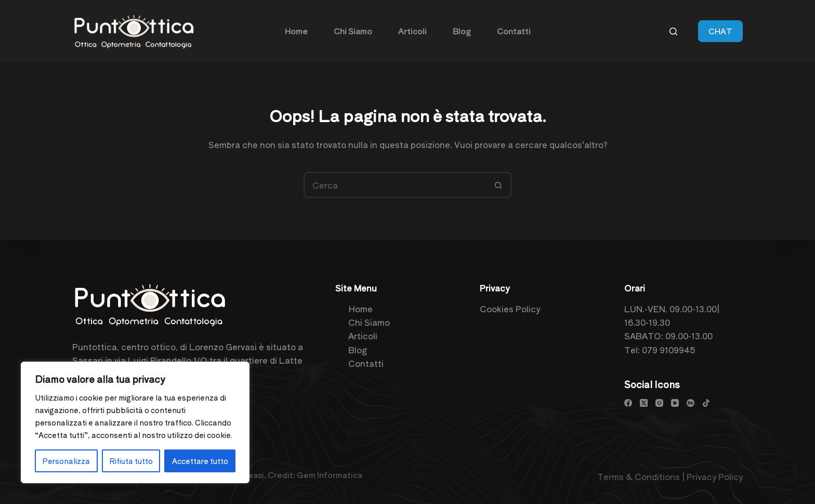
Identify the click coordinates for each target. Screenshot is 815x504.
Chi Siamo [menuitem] (353, 31)
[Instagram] (659, 403)
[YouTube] (675, 403)
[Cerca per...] (395, 185)
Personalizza (66, 461)
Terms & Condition (636, 476)
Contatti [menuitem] (514, 31)
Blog (358, 350)
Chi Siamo (369, 322)
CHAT (720, 31)
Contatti (366, 363)
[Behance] (691, 403)
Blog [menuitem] (462, 31)
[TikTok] (706, 403)
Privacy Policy (715, 476)
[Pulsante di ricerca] (498, 185)
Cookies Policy (510, 309)
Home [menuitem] (296, 31)
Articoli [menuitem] (412, 31)
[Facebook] (628, 403)
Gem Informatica (330, 475)
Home (360, 309)
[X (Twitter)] (644, 403)
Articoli (363, 336)
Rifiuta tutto (131, 461)
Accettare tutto (200, 461)
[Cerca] (673, 31)
